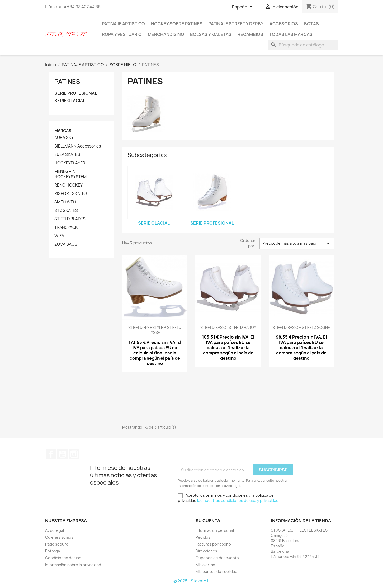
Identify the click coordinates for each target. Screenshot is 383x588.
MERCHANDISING (166, 34)
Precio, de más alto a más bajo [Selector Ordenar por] (297, 243)
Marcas (63, 131)
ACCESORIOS (284, 24)
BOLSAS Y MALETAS (211, 34)
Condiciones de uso (63, 558)
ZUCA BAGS (66, 244)
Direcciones (206, 551)
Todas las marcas (291, 34)
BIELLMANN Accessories (78, 146)
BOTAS (311, 24)
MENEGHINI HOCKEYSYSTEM (70, 174)
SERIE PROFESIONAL (76, 93)
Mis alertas (205, 565)
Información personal (215, 530)
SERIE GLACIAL (70, 101)
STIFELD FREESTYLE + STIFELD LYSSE (155, 330)
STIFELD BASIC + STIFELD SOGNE (301, 327)
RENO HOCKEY (68, 185)
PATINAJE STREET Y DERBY (236, 24)
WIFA (59, 236)
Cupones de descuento (217, 558)
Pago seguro (57, 544)
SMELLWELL (66, 202)
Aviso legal (55, 530)
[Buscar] (303, 45)
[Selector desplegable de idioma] (243, 7)
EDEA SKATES (67, 155)
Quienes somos (59, 537)
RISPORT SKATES (71, 194)
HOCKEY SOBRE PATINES (177, 24)
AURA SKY (64, 138)
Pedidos (203, 537)
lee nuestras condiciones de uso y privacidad (238, 501)
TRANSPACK (66, 227)
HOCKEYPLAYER (70, 163)
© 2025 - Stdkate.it (192, 581)
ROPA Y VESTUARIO (122, 34)
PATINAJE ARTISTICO (123, 24)
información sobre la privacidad (73, 565)
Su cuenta (208, 521)
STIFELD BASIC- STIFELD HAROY (228, 327)
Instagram (74, 454)
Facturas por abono (213, 544)
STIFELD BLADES (70, 219)
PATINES (67, 82)
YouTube (63, 454)
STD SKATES (66, 211)
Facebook (51, 454)
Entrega (53, 551)
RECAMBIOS (250, 34)
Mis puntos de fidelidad (216, 572)
